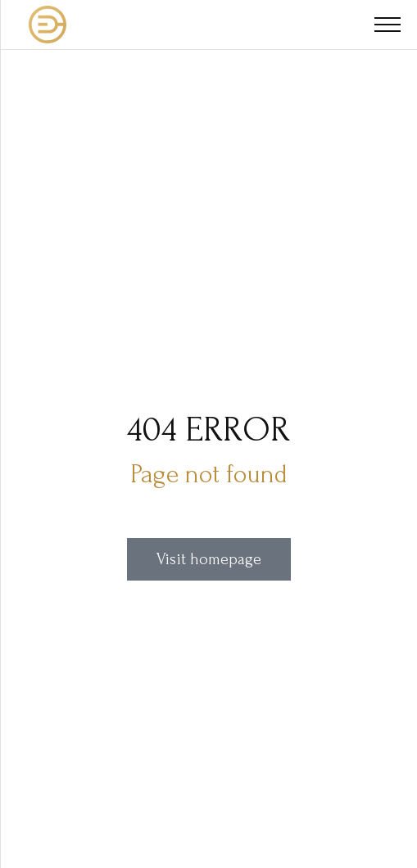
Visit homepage (209, 559)
